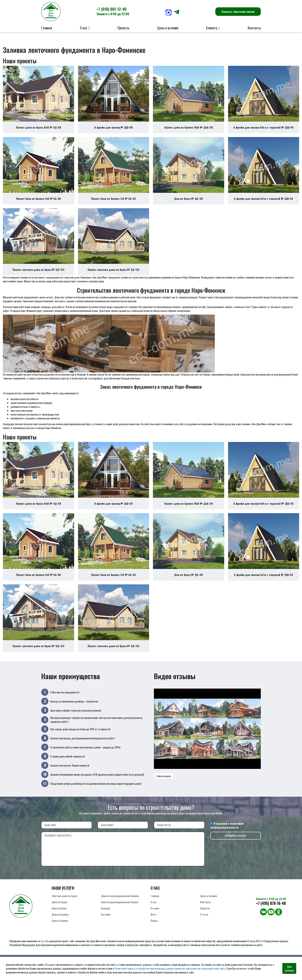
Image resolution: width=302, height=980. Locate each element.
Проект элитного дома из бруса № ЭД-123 (38, 276)
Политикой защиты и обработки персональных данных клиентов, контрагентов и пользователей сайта (170, 968)
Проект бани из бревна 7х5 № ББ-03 (113, 203)
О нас (154, 915)
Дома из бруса (59, 915)
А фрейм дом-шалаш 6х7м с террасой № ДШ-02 (264, 203)
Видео (154, 933)
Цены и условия (168, 28)
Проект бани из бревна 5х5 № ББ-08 (38, 203)
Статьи (204, 927)
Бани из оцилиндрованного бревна (120, 915)
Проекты (123, 28)
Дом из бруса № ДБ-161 (189, 203)
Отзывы (155, 921)
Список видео (164, 789)
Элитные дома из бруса (64, 908)
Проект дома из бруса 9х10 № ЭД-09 (39, 129)
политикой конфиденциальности (227, 838)
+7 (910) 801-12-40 (113, 11)
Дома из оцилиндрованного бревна (120, 908)
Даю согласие (289, 968)
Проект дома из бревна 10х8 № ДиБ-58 (189, 129)
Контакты (254, 28)
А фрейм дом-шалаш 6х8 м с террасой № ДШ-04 (264, 129)
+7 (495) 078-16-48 (271, 916)
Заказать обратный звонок (238, 11)
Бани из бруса (59, 921)
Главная (47, 28)
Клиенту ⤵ (213, 28)
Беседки (105, 921)
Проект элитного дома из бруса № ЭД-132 (114, 276)
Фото (153, 927)
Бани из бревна (60, 933)
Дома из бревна (60, 927)
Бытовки (106, 927)
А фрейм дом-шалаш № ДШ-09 (114, 129)
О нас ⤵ (85, 28)
